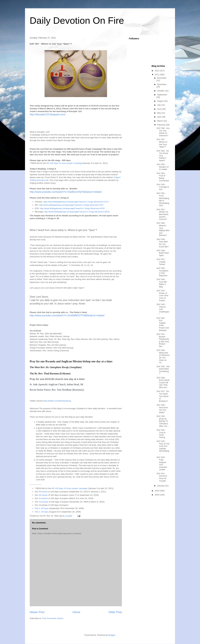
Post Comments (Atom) (53, 618)
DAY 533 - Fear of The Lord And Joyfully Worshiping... (163, 447)
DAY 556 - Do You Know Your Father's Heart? (163, 156)
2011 (157, 75)
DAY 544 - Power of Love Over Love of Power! (162, 295)
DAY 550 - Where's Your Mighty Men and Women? (163, 229)
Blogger (112, 635)
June (160, 109)
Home (76, 612)
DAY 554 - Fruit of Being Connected (163, 177)
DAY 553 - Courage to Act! (163, 187)
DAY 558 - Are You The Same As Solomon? (163, 132)
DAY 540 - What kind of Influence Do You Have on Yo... (163, 356)
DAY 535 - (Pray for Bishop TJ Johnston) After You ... (163, 421)
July (159, 105)
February (162, 125)
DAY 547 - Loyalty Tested (161, 262)
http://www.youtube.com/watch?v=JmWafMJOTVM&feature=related (67, 315)
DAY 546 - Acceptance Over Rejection (162, 272)
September (162, 95)
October (161, 91)
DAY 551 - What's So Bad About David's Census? (162, 214)
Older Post (115, 612)
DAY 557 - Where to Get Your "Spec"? (162, 143)
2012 (157, 71)
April (160, 117)
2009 (157, 495)
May (159, 113)
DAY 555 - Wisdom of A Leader (162, 167)
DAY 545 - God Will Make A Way (162, 283)
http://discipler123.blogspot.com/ (48, 114)
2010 (157, 491)
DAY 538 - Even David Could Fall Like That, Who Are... (163, 383)
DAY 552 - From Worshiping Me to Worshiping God (163, 199)
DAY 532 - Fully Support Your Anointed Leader (162, 463)
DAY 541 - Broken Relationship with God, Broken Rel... (163, 340)
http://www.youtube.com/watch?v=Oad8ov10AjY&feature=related (66, 192)
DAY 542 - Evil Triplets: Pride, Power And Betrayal (163, 324)
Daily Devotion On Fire (77, 21)
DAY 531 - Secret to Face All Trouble (162, 477)
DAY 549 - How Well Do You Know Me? (162, 243)
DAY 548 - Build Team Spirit (163, 253)
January (161, 486)
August (161, 101)
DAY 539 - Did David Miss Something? (163, 370)
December (162, 78)
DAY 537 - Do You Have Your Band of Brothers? (163, 396)
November (162, 84)
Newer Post (37, 612)
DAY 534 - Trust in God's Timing (161, 434)
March (160, 121)
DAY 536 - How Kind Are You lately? (162, 409)
